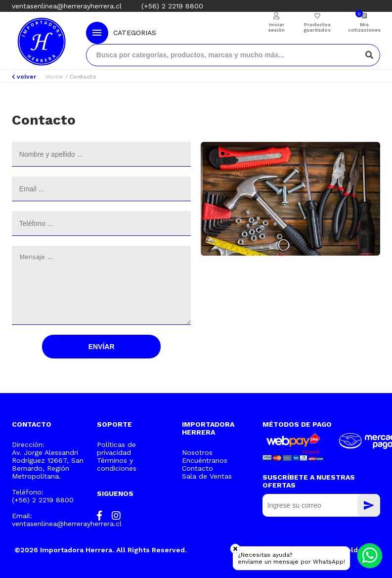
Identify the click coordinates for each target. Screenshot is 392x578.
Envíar (102, 347)
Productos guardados (317, 27)
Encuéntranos (205, 460)
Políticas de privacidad (116, 448)
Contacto (197, 468)
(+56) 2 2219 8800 (172, 6)
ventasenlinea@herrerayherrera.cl (67, 6)
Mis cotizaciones (364, 27)
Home (55, 77)
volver (24, 77)
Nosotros (197, 452)
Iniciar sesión (276, 27)
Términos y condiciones (117, 464)
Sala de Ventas (207, 476)
